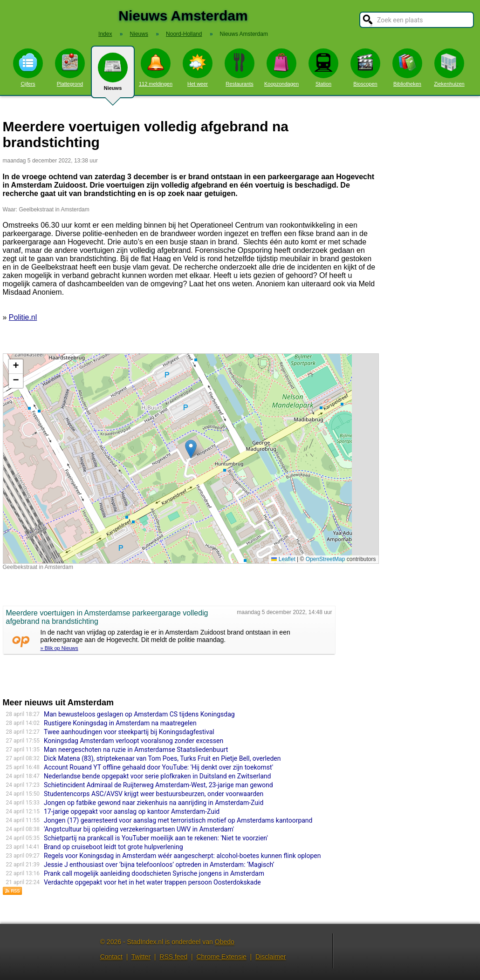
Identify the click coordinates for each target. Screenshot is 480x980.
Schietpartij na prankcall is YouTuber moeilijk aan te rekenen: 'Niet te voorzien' (156, 838)
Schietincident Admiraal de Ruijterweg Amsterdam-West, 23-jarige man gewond (158, 785)
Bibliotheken (407, 68)
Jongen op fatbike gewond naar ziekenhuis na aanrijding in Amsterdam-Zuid (154, 803)
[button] (191, 449)
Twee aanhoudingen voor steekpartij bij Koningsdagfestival (129, 732)
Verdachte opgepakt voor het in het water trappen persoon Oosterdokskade (152, 882)
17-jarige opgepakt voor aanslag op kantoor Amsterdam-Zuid (132, 811)
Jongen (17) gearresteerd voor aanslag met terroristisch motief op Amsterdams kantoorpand (178, 820)
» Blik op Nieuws (59, 648)
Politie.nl (23, 317)
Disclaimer (271, 957)
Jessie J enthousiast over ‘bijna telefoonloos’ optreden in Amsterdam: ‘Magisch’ (159, 865)
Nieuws (113, 75)
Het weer (198, 68)
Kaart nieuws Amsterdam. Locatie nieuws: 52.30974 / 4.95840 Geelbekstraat (190, 459)
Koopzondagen (281, 68)
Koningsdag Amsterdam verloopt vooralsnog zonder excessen (134, 741)
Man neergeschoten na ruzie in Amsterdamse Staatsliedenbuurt (136, 750)
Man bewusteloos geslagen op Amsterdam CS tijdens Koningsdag (139, 714)
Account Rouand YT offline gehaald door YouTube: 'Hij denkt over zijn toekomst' (158, 767)
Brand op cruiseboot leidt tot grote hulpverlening (113, 847)
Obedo (225, 942)
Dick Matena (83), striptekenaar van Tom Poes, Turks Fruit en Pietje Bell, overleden (162, 758)
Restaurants (240, 68)
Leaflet (283, 559)
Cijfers (28, 68)
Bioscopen (365, 68)
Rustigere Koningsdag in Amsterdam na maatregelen (120, 723)
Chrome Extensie (221, 957)
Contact (111, 957)
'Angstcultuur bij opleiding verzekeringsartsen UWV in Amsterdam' (139, 829)
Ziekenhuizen (449, 68)
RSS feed (173, 957)
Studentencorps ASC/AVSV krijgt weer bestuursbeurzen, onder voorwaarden (154, 794)
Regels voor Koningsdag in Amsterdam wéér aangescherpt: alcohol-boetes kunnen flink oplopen (182, 856)
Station (323, 68)
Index (105, 34)
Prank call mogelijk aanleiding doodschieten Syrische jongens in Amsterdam (154, 873)
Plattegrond (70, 68)
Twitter (141, 957)
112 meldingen (156, 68)
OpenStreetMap (326, 559)
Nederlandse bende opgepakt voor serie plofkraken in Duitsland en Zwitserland (157, 776)
